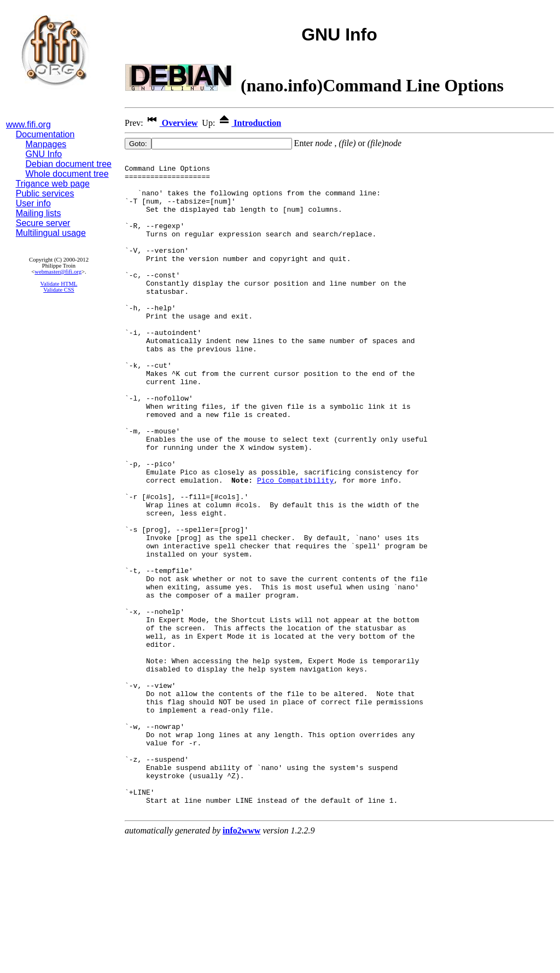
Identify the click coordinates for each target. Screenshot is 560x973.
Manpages (46, 144)
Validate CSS (59, 290)
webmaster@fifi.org (58, 272)
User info (33, 203)
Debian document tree (69, 164)
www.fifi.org (28, 124)
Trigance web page (53, 184)
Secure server (43, 223)
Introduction (249, 123)
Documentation (45, 134)
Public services (45, 193)
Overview (172, 123)
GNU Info (44, 154)
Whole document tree (67, 174)
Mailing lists (39, 213)
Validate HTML (59, 284)
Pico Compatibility (295, 546)
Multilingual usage (51, 233)
